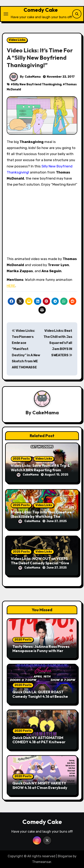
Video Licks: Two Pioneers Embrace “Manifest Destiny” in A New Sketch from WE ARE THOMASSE (26, 349)
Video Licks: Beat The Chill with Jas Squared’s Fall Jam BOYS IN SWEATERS (58, 343)
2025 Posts (21, 459)
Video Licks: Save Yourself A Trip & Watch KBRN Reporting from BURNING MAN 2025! (40, 470)
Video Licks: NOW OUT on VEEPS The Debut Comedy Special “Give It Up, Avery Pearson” (42, 563)
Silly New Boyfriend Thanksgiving (37, 84)
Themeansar (42, 862)
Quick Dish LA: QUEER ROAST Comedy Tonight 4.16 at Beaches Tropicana (41, 696)
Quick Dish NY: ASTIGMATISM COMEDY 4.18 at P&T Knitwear (39, 740)
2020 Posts (23, 640)
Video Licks (17, 40)
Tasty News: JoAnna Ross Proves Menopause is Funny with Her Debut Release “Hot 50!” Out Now (42, 651)
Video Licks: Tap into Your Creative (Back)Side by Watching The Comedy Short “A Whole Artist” (41, 516)
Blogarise (65, 856)
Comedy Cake (41, 10)
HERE (11, 286)
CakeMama (33, 77)
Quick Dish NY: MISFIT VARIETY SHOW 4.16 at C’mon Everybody (40, 785)
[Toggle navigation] (6, 14)
